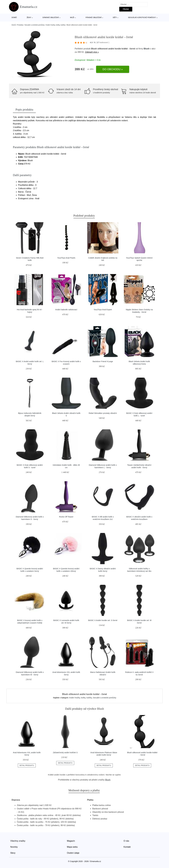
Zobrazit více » (92, 52)
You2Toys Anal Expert (103, 310)
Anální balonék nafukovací (66, 310)
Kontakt (127, 847)
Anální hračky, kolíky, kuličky (56, 25)
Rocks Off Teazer (66, 517)
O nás (126, 841)
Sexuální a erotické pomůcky (142, 17)
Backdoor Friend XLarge (103, 361)
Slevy (13, 853)
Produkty (20, 25)
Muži (72, 17)
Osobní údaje (73, 853)
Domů (14, 17)
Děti (115, 17)
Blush (146, 49)
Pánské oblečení (93, 17)
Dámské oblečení (51, 17)
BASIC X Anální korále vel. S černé (103, 620)
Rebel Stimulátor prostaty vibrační (103, 413)
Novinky (14, 847)
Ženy (29, 17)
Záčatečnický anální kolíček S (65, 753)
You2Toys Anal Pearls (66, 258)
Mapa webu (72, 847)
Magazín (71, 841)
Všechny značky (18, 841)
